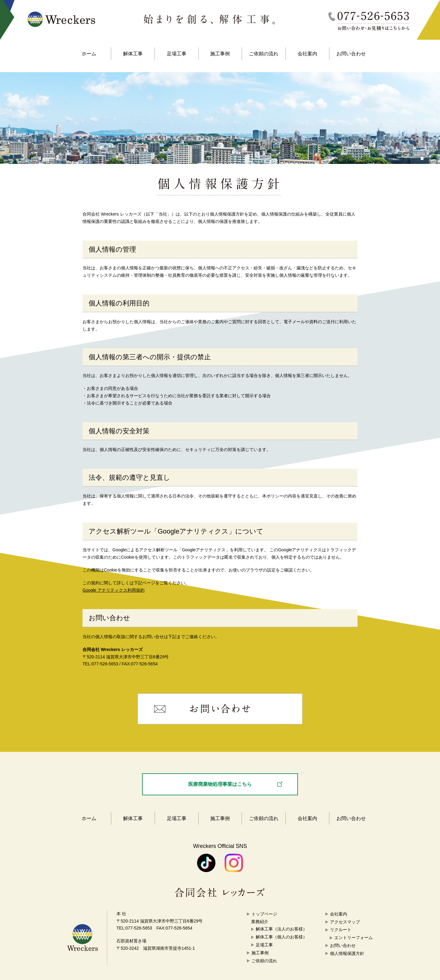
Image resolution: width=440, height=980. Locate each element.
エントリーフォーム (354, 937)
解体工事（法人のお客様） (281, 929)
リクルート (341, 930)
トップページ (264, 914)
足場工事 (177, 54)
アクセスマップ (345, 922)
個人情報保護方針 (347, 953)
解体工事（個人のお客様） (281, 937)
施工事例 (220, 54)
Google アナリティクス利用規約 (114, 590)
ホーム (89, 54)
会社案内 (307, 54)
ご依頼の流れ (264, 54)
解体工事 (133, 54)
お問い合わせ (351, 54)
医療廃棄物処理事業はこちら (220, 784)
